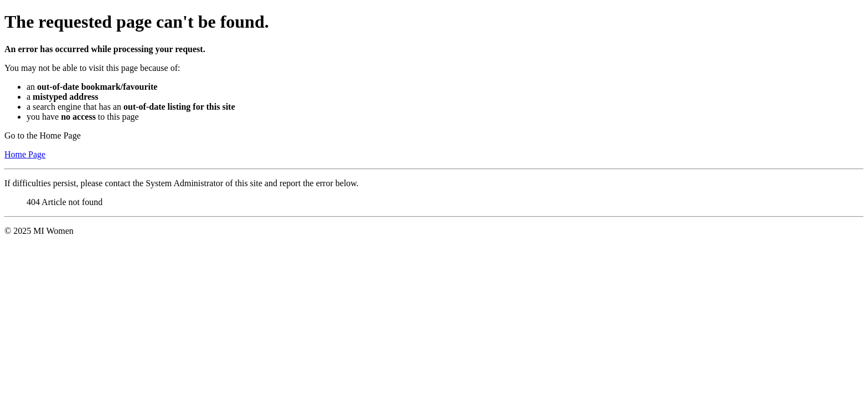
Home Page (25, 154)
